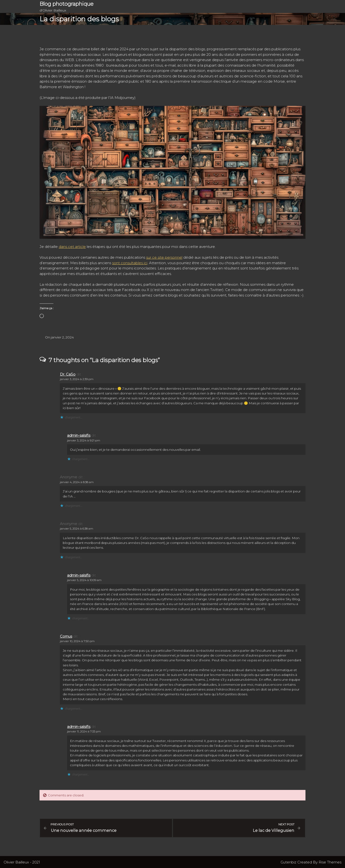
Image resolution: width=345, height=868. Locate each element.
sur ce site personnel (164, 257)
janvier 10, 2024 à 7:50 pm (77, 641)
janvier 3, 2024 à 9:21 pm (84, 440)
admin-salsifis (79, 435)
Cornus (66, 636)
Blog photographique (66, 4)
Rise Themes (330, 862)
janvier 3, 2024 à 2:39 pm (77, 379)
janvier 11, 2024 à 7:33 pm (84, 731)
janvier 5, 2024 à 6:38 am (77, 528)
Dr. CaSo (68, 374)
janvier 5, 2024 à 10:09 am (84, 580)
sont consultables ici (130, 263)
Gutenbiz (289, 862)
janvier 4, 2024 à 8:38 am (77, 482)
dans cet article (72, 247)
